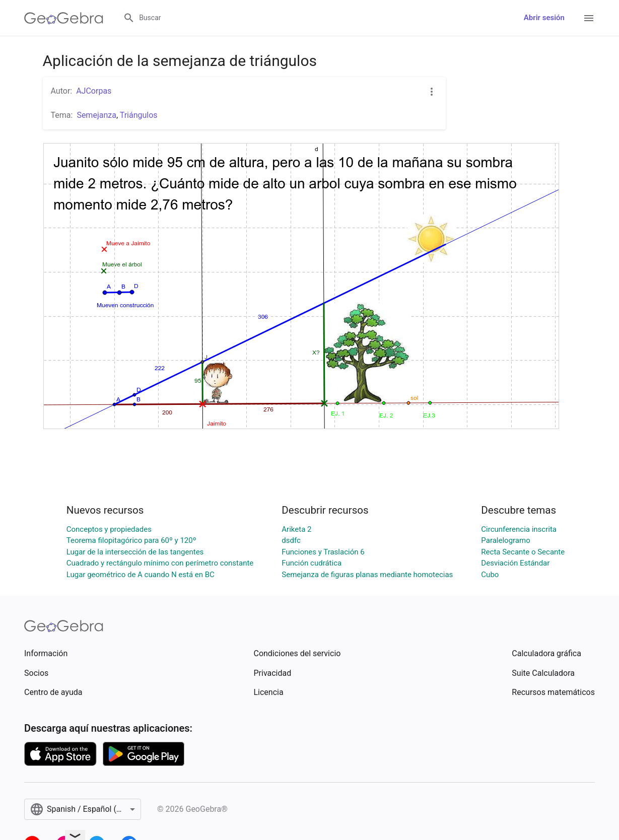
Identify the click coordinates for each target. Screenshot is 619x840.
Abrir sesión (544, 18)
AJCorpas (94, 91)
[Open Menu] (589, 18)
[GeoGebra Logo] (64, 18)
